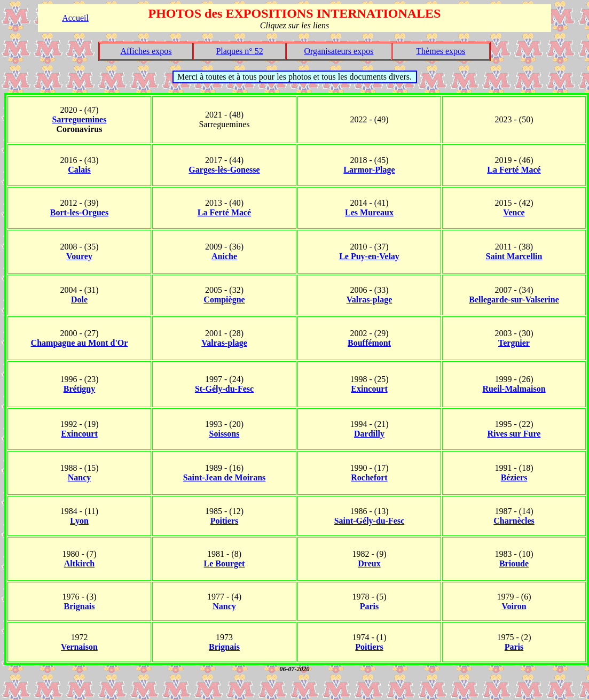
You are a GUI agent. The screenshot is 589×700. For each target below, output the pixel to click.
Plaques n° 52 (239, 51)
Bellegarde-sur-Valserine (514, 300)
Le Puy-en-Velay (369, 256)
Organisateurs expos (339, 51)
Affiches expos (146, 51)
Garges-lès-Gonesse (224, 170)
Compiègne (224, 300)
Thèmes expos (441, 51)
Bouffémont (369, 343)
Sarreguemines (80, 119)
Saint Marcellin (514, 256)
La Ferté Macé (514, 170)
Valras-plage (370, 300)
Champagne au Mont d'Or (80, 343)
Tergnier (514, 343)
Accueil (75, 18)
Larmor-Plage (369, 170)
